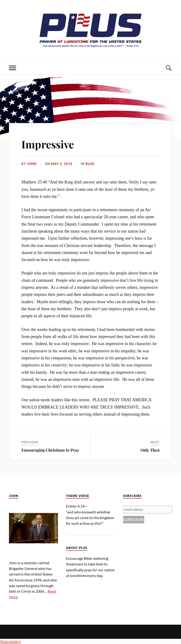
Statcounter (10, 641)
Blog (90, 164)
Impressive (48, 144)
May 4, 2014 (62, 164)
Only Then (150, 450)
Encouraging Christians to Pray (50, 450)
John (32, 164)
